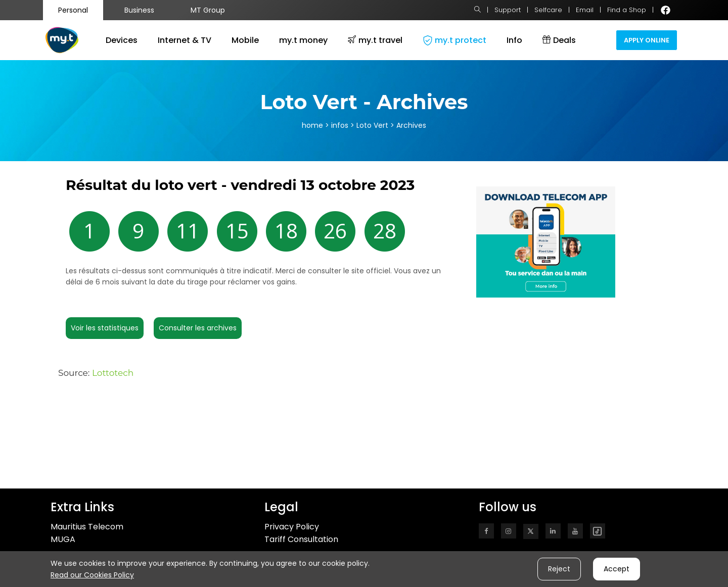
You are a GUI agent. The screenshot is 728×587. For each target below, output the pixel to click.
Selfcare (548, 10)
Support (508, 10)
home (312, 125)
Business (139, 10)
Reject (559, 569)
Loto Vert (373, 125)
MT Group (208, 10)
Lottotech (113, 373)
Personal (73, 10)
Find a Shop (627, 10)
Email (585, 10)
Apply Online (647, 40)
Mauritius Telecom (87, 527)
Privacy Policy (292, 527)
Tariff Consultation (301, 539)
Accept (617, 569)
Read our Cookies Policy (92, 575)
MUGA (63, 539)
